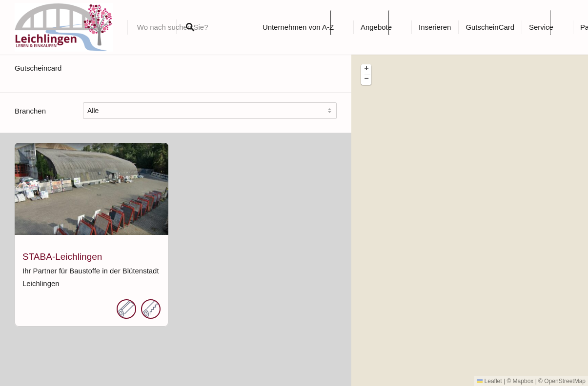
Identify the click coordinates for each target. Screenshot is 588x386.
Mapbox (523, 381)
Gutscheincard (38, 68)
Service (541, 27)
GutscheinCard (490, 27)
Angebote (376, 27)
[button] (366, 69)
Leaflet (489, 381)
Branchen (30, 111)
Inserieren (435, 27)
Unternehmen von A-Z (298, 27)
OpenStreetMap (565, 381)
